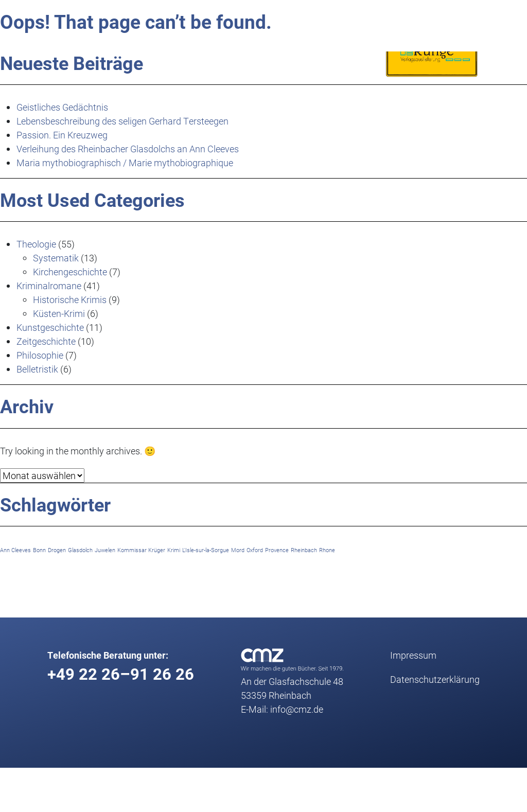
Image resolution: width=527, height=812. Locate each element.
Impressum (413, 655)
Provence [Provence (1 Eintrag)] (277, 550)
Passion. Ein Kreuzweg (62, 135)
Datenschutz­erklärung (435, 679)
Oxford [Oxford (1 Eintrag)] (255, 550)
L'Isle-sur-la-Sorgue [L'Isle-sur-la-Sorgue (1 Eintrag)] (206, 550)
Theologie (36, 244)
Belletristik (37, 369)
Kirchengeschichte (70, 272)
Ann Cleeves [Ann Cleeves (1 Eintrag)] (15, 550)
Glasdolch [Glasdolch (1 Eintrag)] (80, 550)
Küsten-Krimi (59, 313)
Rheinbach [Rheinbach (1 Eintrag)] (304, 550)
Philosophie (40, 355)
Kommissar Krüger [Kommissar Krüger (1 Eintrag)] (141, 550)
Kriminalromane (49, 286)
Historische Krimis (70, 299)
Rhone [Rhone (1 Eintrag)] (327, 550)
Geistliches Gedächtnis (62, 107)
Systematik (56, 258)
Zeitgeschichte (46, 341)
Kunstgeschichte (50, 327)
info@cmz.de (297, 709)
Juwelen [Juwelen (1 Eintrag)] (105, 550)
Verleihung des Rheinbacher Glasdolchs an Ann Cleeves (128, 149)
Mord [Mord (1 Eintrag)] (238, 550)
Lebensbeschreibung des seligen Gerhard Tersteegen (122, 121)
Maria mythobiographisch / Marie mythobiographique (125, 163)
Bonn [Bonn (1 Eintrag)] (39, 550)
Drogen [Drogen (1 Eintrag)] (57, 550)
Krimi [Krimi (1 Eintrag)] (174, 550)
